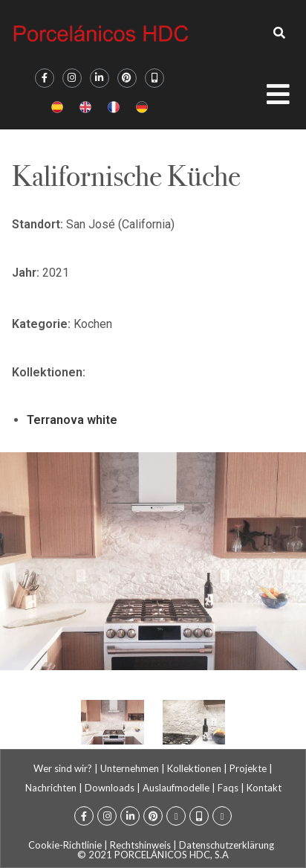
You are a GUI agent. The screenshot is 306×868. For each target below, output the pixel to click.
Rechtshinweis (140, 845)
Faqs (228, 788)
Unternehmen (130, 768)
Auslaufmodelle (176, 788)
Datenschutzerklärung (227, 845)
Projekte (248, 768)
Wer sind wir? (63, 768)
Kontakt (264, 788)
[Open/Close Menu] (286, 98)
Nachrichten (51, 788)
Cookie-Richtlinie (65, 845)
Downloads (110, 788)
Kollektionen (194, 768)
